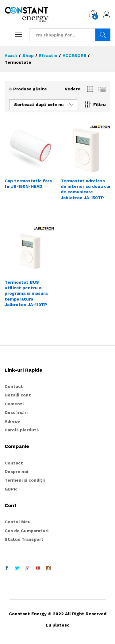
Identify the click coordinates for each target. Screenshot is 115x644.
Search (103, 35)
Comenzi (14, 404)
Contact (14, 386)
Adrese (12, 421)
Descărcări (16, 412)
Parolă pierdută (22, 430)
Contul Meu (18, 522)
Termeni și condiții (25, 480)
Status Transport (24, 539)
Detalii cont (18, 395)
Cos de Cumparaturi (27, 531)
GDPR (11, 489)
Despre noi (16, 472)
